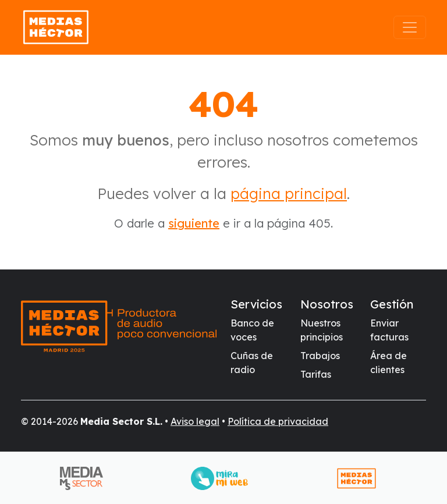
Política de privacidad (278, 421)
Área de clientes (389, 363)
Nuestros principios (322, 330)
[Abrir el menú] (410, 27)
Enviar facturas (389, 330)
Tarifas (316, 374)
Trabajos (320, 356)
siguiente (194, 223)
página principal (289, 194)
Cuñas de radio (252, 363)
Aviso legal (195, 421)
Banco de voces (252, 330)
